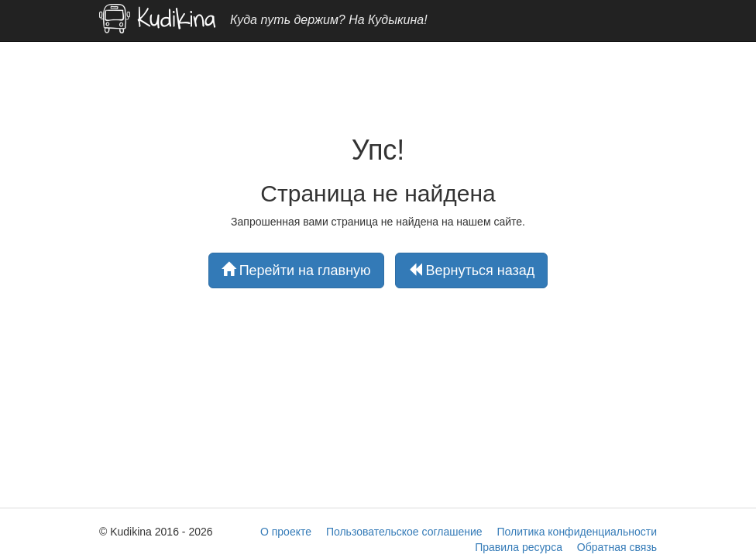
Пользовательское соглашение (404, 532)
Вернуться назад (472, 270)
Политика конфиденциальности (577, 532)
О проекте (286, 532)
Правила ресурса (519, 547)
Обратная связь (617, 547)
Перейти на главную (296, 270)
